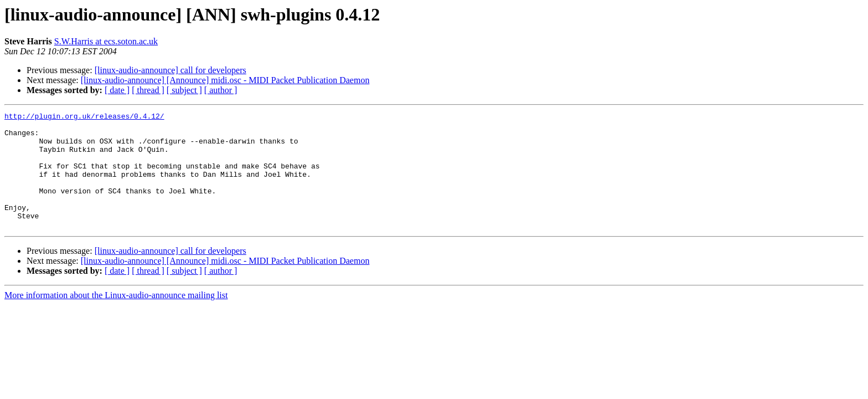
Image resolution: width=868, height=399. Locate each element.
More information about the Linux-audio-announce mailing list (116, 318)
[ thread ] (148, 90)
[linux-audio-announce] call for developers (170, 70)
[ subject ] (184, 90)
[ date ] (117, 90)
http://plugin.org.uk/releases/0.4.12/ (84, 117)
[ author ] (221, 90)
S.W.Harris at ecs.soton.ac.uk (106, 41)
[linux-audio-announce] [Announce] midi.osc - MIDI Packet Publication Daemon (225, 80)
